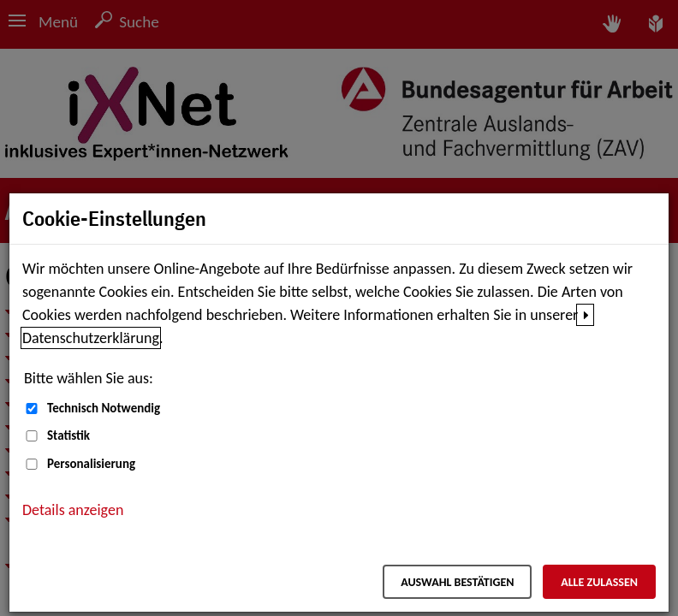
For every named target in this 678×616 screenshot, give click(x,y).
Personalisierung (91, 464)
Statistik (68, 435)
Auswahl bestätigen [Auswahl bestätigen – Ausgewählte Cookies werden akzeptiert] (457, 582)
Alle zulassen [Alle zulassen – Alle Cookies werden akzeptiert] (599, 582)
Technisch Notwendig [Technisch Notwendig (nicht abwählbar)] (104, 408)
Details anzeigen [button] (73, 510)
